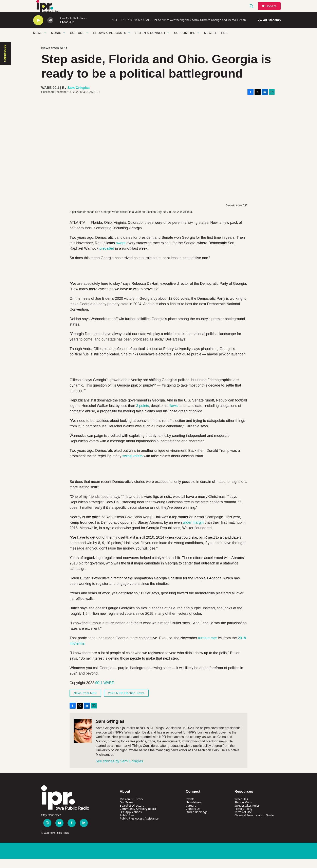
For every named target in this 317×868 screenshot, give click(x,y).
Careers (191, 815)
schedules (5, 63)
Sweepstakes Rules (247, 815)
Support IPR (185, 42)
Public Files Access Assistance (139, 828)
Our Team (126, 811)
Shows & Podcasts (110, 42)
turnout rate (207, 647)
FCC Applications (131, 821)
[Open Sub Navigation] (45, 42)
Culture (77, 42)
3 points (142, 415)
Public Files (127, 824)
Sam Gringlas (78, 97)
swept (120, 252)
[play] (38, 29)
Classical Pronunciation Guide (254, 824)
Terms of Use (243, 821)
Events (190, 808)
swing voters (132, 465)
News (38, 42)
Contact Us (193, 818)
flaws (174, 415)
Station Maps (243, 811)
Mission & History (131, 808)
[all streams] (269, 29)
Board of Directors (132, 815)
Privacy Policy (243, 818)
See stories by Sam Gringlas (119, 770)
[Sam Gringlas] (83, 740)
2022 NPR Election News (126, 702)
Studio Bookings (197, 821)
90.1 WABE (105, 692)
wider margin (193, 532)
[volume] (50, 29)
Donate (274, 11)
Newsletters (216, 42)
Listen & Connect (150, 42)
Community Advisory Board (138, 818)
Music (56, 42)
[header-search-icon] (253, 11)
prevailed (107, 257)
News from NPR (54, 57)
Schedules (241, 808)
